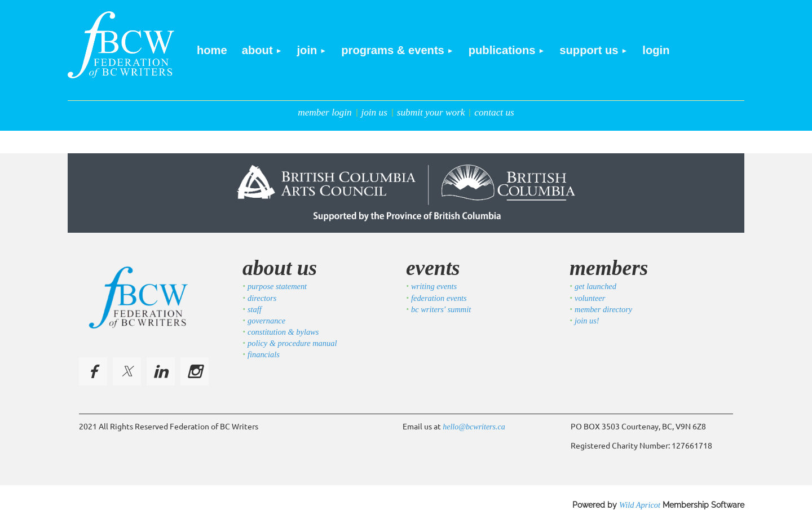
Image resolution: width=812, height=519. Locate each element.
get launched (595, 286)
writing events (434, 286)
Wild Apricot (640, 505)
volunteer (590, 298)
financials (264, 354)
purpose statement (277, 286)
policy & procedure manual (292, 343)
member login (325, 112)
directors (262, 298)
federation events (439, 298)
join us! (587, 321)
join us (374, 112)
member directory (603, 309)
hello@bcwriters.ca (474, 427)
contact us (494, 112)
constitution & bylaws (283, 332)
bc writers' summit (441, 309)
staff (255, 309)
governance (266, 321)
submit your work (431, 112)
